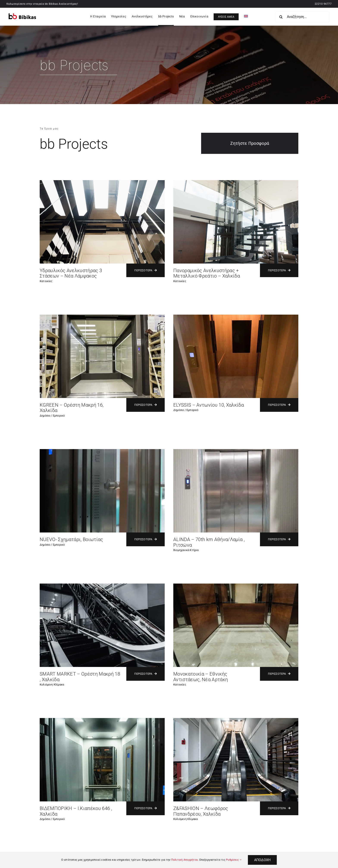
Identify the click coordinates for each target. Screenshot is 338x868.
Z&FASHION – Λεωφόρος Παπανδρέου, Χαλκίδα (201, 811)
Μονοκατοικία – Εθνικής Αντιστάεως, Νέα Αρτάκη (201, 677)
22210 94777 (323, 4)
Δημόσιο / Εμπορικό (52, 416)
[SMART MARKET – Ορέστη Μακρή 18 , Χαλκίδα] (102, 585)
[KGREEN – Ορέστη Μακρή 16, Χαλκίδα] (102, 316)
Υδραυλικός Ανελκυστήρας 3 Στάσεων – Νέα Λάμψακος (71, 273)
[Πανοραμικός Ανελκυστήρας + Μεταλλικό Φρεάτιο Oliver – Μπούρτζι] (236, 182)
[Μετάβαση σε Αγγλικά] (246, 17)
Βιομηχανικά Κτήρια (186, 550)
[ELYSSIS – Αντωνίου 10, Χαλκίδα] (236, 316)
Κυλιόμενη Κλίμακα (52, 685)
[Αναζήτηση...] (302, 17)
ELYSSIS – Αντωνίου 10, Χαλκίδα (209, 405)
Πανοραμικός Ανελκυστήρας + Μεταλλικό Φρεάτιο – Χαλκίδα (207, 273)
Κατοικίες (46, 281)
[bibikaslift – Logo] (22, 15)
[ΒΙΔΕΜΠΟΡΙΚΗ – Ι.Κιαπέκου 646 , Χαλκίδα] (102, 720)
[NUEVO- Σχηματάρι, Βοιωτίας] (102, 451)
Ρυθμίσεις (234, 860)
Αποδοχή (262, 860)
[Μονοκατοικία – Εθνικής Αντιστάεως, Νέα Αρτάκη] (236, 585)
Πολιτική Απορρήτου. (185, 860)
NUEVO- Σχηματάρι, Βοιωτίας (71, 539)
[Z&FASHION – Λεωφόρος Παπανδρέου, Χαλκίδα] (236, 720)
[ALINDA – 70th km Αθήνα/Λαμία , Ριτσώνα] (236, 451)
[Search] (281, 17)
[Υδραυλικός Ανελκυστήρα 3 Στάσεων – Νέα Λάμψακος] (102, 182)
